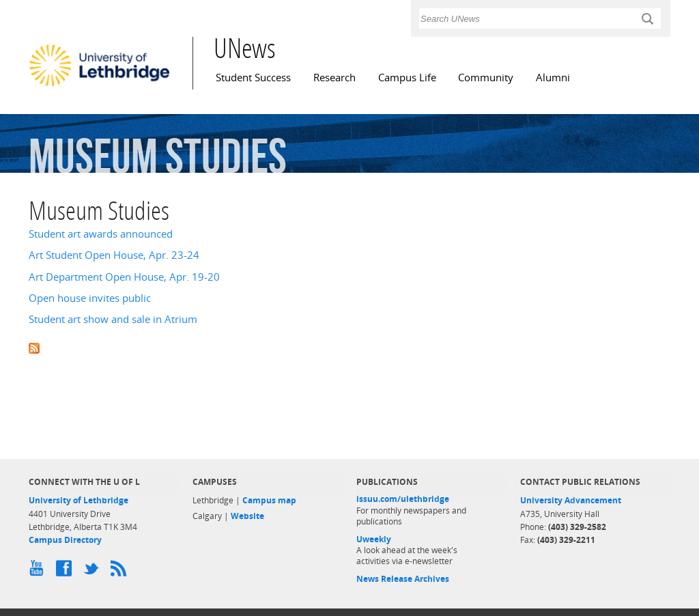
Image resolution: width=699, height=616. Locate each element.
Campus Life (407, 78)
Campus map (269, 500)
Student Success (253, 78)
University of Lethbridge (79, 500)
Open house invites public (90, 298)
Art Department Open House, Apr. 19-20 (124, 277)
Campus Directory (65, 540)
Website (247, 516)
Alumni (553, 78)
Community (486, 78)
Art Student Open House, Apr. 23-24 (114, 255)
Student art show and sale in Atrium (113, 319)
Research (334, 78)
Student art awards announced (101, 234)
